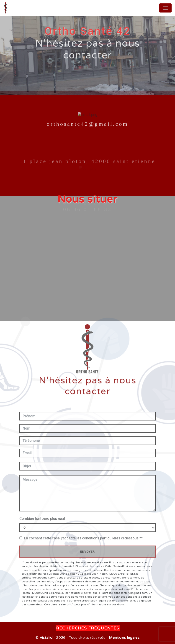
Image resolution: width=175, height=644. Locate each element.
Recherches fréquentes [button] (88, 628)
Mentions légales (124, 638)
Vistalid (46, 638)
